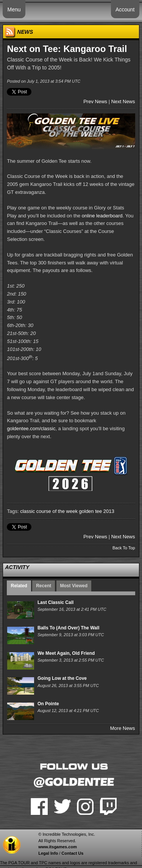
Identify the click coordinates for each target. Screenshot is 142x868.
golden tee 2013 (97, 511)
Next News (123, 101)
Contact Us (72, 853)
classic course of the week (49, 511)
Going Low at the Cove (62, 678)
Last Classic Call (55, 602)
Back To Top (124, 548)
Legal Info (48, 853)
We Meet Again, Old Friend (66, 653)
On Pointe (48, 704)
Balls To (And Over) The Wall (68, 628)
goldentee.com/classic (31, 428)
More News (123, 728)
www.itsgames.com (58, 847)
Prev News (95, 101)
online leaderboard (102, 216)
